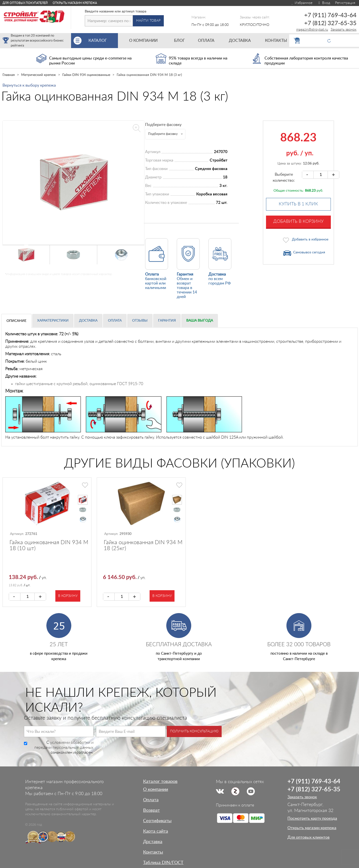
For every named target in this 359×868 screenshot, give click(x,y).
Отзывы (140, 321)
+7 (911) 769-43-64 (330, 15)
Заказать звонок (344, 30)
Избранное (302, 3)
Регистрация (345, 3)
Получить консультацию (194, 731)
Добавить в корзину (298, 222)
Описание (16, 321)
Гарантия (167, 321)
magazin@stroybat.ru (312, 30)
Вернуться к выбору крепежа (29, 85)
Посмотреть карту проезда (312, 818)
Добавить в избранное (310, 239)
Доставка (88, 321)
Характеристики (53, 321)
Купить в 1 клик (298, 204)
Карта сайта (156, 831)
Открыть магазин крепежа (75, 3)
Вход (324, 3)
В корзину (68, 596)
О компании (156, 790)
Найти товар (148, 21)
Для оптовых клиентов (309, 837)
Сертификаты (157, 821)
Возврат (151, 810)
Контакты (153, 852)
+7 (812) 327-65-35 (330, 23)
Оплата (115, 321)
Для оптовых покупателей (25, 3)
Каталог (103, 41)
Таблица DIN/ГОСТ (163, 863)
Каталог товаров (160, 782)
